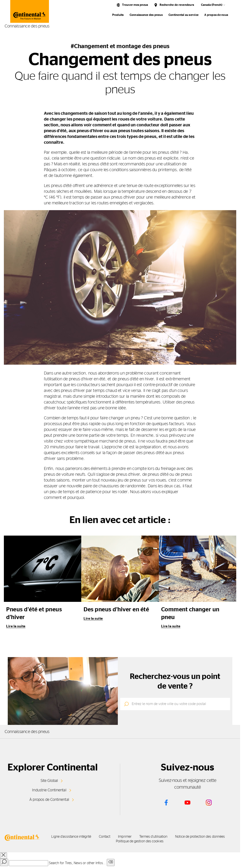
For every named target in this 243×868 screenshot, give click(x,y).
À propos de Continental (49, 799)
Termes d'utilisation (206, 836)
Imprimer (165, 836)
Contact (133, 836)
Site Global (49, 780)
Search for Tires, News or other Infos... (77, 862)
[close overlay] (3, 855)
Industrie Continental (49, 790)
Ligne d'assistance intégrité (88, 836)
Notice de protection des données (112, 840)
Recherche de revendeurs (177, 5)
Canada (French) (212, 5)
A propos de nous (216, 15)
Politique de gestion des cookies (180, 840)
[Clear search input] (111, 862)
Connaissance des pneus (146, 15)
